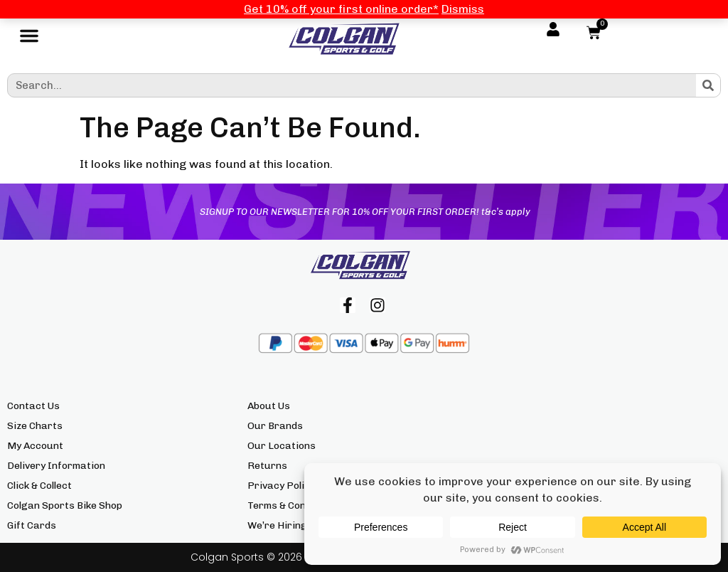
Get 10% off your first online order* (341, 9)
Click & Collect (39, 486)
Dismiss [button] (463, 9)
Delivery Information (56, 466)
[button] (29, 39)
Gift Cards (32, 525)
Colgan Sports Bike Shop (65, 505)
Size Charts (35, 426)
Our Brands (275, 426)
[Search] (708, 85)
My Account (35, 446)
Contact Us (33, 406)
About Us (269, 406)
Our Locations (282, 446)
